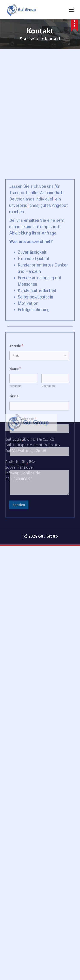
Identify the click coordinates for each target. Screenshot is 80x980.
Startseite (30, 39)
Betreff (16, 508)
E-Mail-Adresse (23, 485)
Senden (19, 571)
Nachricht (19, 531)
